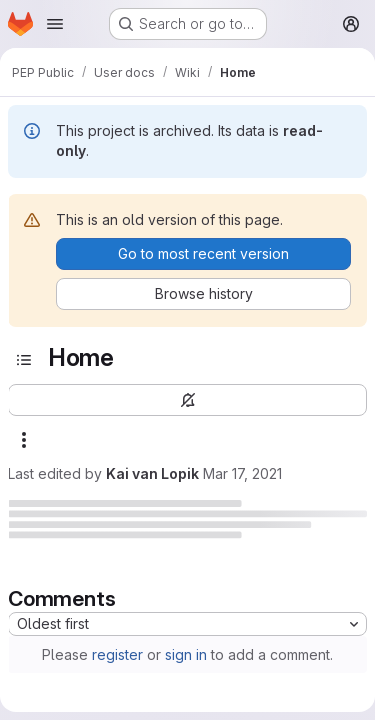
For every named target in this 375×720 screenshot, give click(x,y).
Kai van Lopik (152, 473)
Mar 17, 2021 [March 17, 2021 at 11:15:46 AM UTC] (242, 473)
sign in (186, 654)
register (117, 654)
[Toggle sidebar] (24, 360)
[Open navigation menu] (55, 24)
